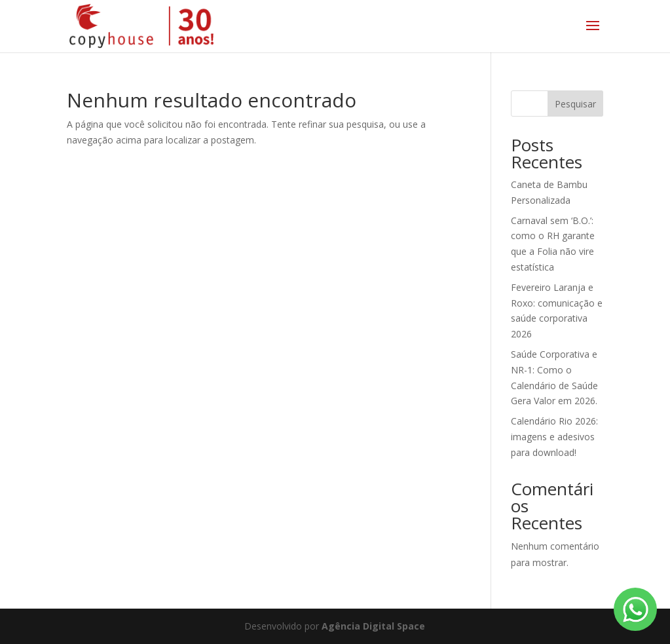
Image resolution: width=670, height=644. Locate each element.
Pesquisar (575, 104)
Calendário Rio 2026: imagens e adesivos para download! (554, 437)
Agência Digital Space (373, 626)
